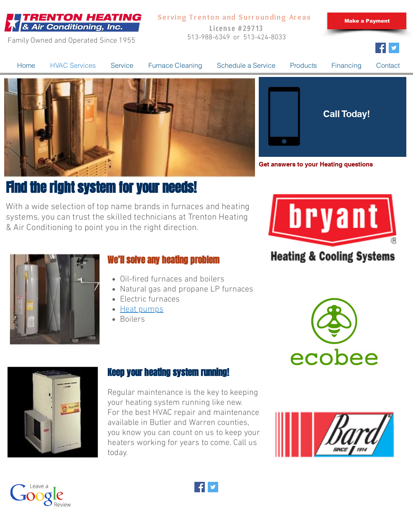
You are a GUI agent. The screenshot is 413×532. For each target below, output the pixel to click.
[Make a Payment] (367, 21)
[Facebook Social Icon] (381, 48)
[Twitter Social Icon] (394, 48)
